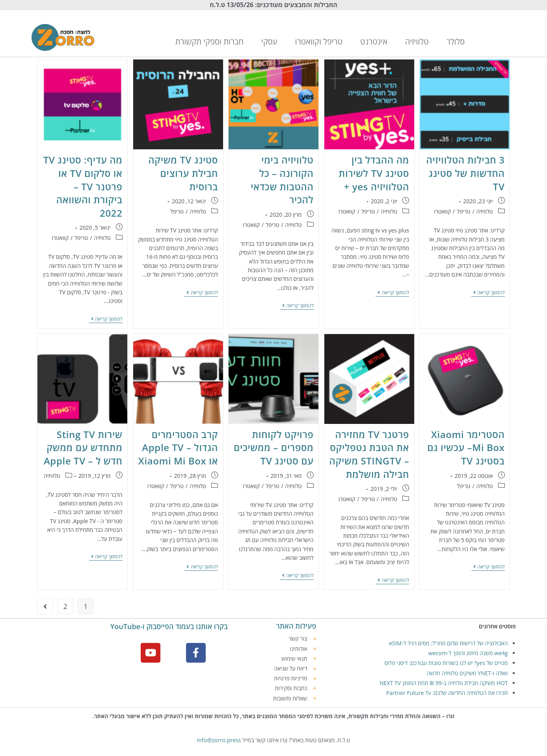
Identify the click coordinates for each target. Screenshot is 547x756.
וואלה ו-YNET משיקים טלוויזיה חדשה (467, 673)
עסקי (269, 42)
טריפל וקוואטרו (319, 42)
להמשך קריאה (488, 293)
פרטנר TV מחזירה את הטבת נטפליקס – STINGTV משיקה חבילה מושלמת (369, 454)
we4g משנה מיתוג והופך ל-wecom (468, 653)
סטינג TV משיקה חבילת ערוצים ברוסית (183, 173)
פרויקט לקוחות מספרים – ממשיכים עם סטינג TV (273, 448)
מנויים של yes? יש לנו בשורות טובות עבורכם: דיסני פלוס (446, 663)
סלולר (456, 42)
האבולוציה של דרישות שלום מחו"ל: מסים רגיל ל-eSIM (448, 643)
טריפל (463, 211)
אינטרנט (374, 42)
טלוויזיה (417, 42)
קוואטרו (442, 211)
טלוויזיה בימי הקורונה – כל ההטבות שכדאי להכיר (282, 180)
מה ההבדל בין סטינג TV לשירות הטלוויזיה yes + (374, 173)
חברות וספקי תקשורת (209, 42)
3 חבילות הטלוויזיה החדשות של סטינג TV (466, 173)
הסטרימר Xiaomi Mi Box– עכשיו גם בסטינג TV (466, 448)
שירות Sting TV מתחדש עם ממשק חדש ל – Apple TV (83, 448)
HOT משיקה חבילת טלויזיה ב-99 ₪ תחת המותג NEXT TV (444, 683)
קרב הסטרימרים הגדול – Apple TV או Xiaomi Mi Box (178, 448)
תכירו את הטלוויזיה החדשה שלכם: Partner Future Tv (447, 693)
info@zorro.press (219, 740)
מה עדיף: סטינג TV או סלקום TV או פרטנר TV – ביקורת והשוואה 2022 (83, 186)
